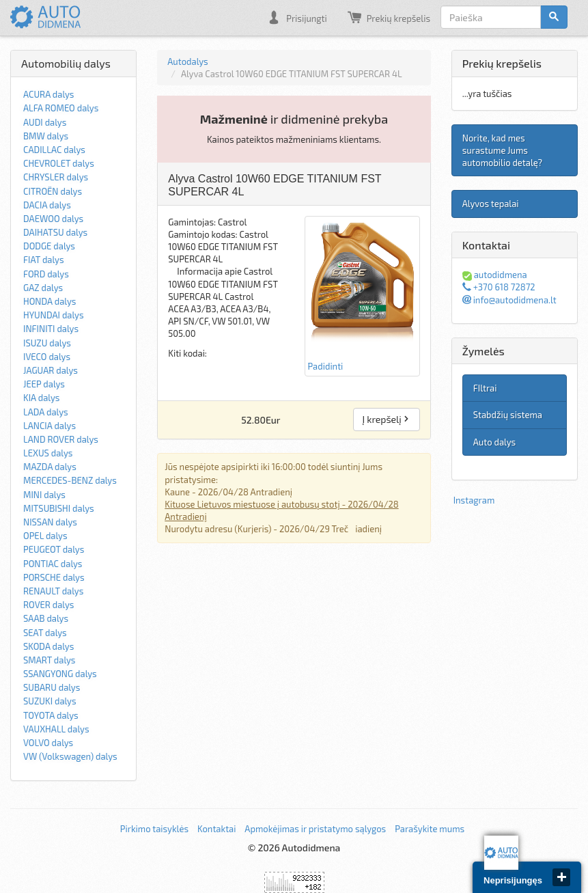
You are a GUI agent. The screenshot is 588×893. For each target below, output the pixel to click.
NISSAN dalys (50, 522)
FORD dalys (46, 274)
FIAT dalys (44, 260)
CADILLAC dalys (54, 150)
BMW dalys (46, 136)
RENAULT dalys (53, 591)
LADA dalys (46, 412)
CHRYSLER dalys (56, 177)
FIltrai (485, 388)
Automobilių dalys (66, 63)
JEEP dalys (44, 384)
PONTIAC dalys (53, 564)
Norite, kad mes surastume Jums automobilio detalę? (502, 150)
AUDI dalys (45, 122)
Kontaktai (216, 829)
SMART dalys (49, 660)
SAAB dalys (46, 618)
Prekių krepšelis (389, 17)
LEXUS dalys (48, 453)
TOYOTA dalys (51, 715)
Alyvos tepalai (491, 204)
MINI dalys (44, 495)
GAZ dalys (43, 288)
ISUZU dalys (47, 343)
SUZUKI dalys (50, 701)
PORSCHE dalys (54, 577)
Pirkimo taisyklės (154, 829)
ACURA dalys (48, 94)
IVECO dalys (47, 357)
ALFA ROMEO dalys (61, 108)
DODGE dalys (49, 246)
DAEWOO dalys (53, 219)
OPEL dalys (45, 536)
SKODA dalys (48, 646)
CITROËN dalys (53, 191)
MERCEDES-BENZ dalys (70, 480)
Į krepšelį (386, 419)
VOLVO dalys (48, 743)
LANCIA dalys (50, 426)
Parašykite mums (430, 829)
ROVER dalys (48, 605)
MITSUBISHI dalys (59, 508)
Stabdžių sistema (508, 415)
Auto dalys (494, 442)
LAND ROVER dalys (61, 439)
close (561, 877)
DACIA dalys (47, 205)
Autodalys (187, 61)
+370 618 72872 (499, 287)
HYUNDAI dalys (54, 315)
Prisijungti (297, 17)
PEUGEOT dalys (54, 549)
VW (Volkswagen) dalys (70, 756)
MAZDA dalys (50, 467)
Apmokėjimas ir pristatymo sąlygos (315, 829)
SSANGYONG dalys (60, 674)
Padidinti (362, 296)
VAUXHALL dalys (56, 729)
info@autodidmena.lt (509, 300)
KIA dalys (41, 398)
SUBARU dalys (52, 687)
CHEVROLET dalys (59, 163)
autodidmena (495, 275)
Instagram (474, 500)
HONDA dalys (50, 301)
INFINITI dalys (51, 329)
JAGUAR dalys (51, 370)
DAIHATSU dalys (55, 232)
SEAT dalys (45, 633)
